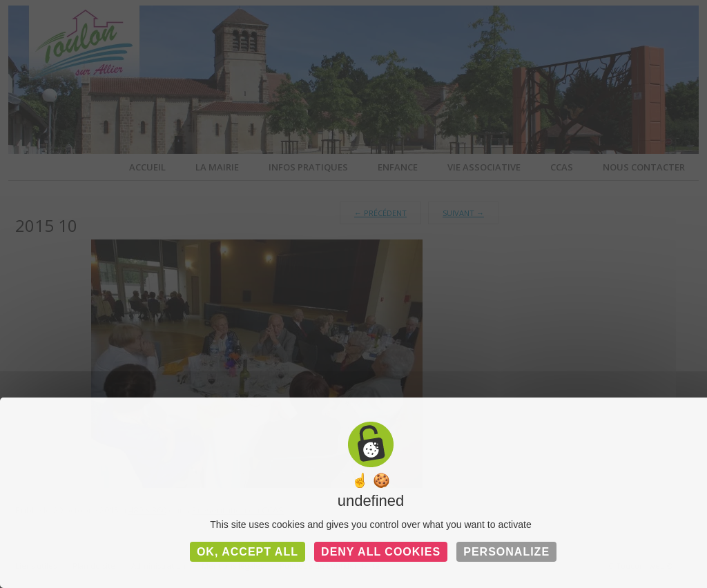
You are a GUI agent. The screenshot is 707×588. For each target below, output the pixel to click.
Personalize (506, 552)
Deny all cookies (381, 552)
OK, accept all (248, 552)
